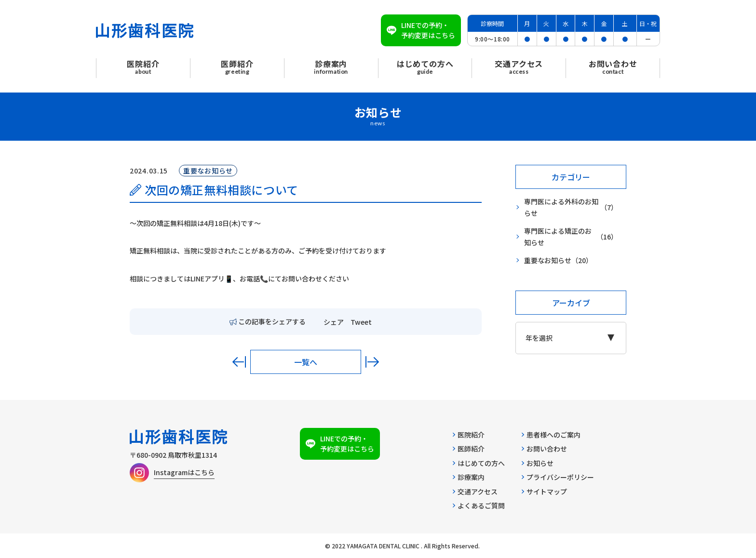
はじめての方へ (479, 463)
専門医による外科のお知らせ (571, 207)
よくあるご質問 (479, 505)
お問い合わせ (544, 449)
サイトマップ (544, 492)
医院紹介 (469, 435)
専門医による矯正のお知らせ (571, 237)
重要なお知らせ (558, 260)
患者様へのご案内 (551, 435)
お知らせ (538, 463)
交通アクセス (475, 492)
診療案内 (469, 477)
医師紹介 (469, 449)
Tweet (361, 322)
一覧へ (306, 362)
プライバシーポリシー (558, 477)
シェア (334, 322)
